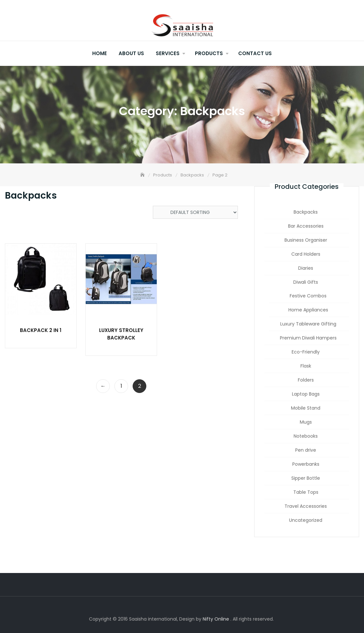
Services (168, 53)
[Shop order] (195, 212)
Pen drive (306, 450)
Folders (306, 380)
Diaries (306, 268)
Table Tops (306, 492)
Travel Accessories (306, 506)
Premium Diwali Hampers (308, 338)
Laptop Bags (306, 394)
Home (100, 53)
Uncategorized (306, 520)
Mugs (306, 422)
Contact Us (255, 53)
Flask (306, 366)
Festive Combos (308, 296)
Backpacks (306, 212)
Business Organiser (306, 240)
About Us (131, 53)
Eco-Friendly (306, 352)
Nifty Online (216, 619)
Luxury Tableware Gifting (308, 324)
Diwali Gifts (306, 282)
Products (209, 53)
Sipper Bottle (306, 478)
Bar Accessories (306, 226)
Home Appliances (308, 310)
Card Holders (306, 254)
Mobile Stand (306, 408)
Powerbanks (306, 464)
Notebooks (306, 436)
